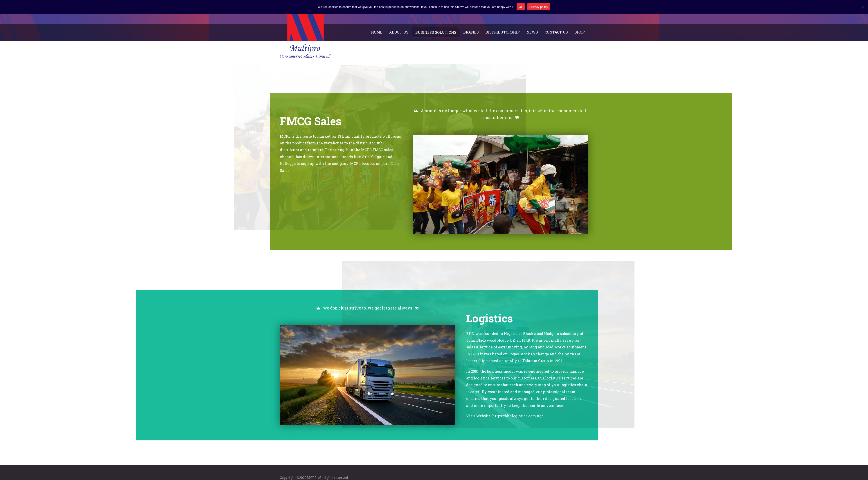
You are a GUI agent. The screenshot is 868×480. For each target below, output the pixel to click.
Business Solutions (436, 32)
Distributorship (503, 32)
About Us (399, 32)
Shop (580, 32)
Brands (471, 32)
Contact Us (556, 32)
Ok (521, 7)
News (532, 32)
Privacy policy (539, 7)
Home (377, 32)
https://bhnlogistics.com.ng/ (518, 416)
